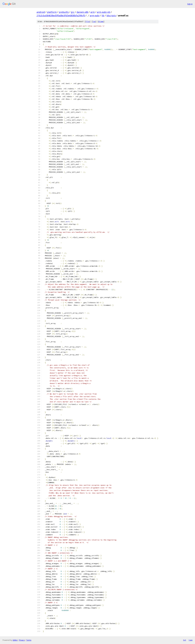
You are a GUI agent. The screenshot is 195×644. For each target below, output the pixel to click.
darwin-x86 (82, 12)
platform (52, 12)
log (94, 22)
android (41, 12)
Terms (29, 640)
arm (93, 12)
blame (101, 22)
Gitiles (15, 640)
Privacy (22, 640)
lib (103, 16)
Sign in (190, 4)
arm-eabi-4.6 (104, 12)
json (191, 640)
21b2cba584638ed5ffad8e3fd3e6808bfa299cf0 (61, 16)
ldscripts (111, 16)
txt (185, 640)
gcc (73, 12)
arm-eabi (95, 16)
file (88, 22)
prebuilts (64, 12)
